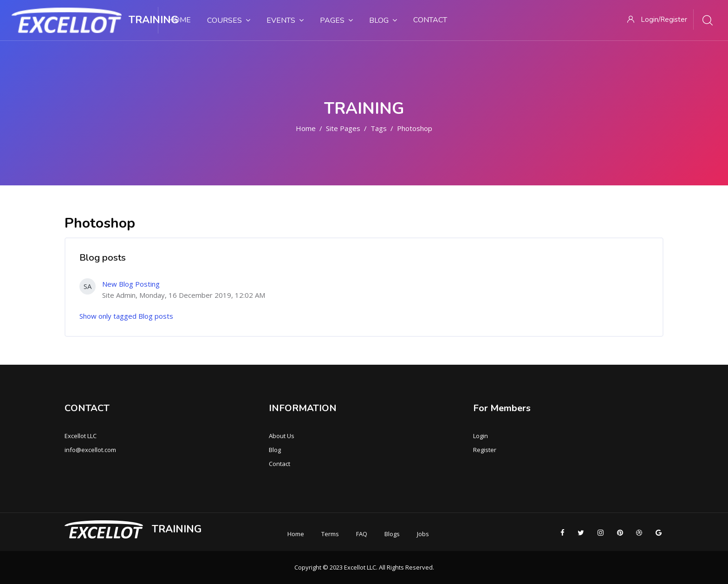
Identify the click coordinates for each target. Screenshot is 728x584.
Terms (330, 534)
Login (481, 436)
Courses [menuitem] (229, 20)
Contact (279, 464)
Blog (275, 450)
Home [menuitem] (180, 20)
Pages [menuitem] (336, 20)
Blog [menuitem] (383, 20)
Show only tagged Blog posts (126, 316)
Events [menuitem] (285, 20)
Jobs (423, 534)
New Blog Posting (131, 284)
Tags (379, 128)
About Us (282, 436)
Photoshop (415, 128)
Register (485, 450)
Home (306, 128)
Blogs (392, 534)
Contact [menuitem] (430, 20)
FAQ (362, 534)
